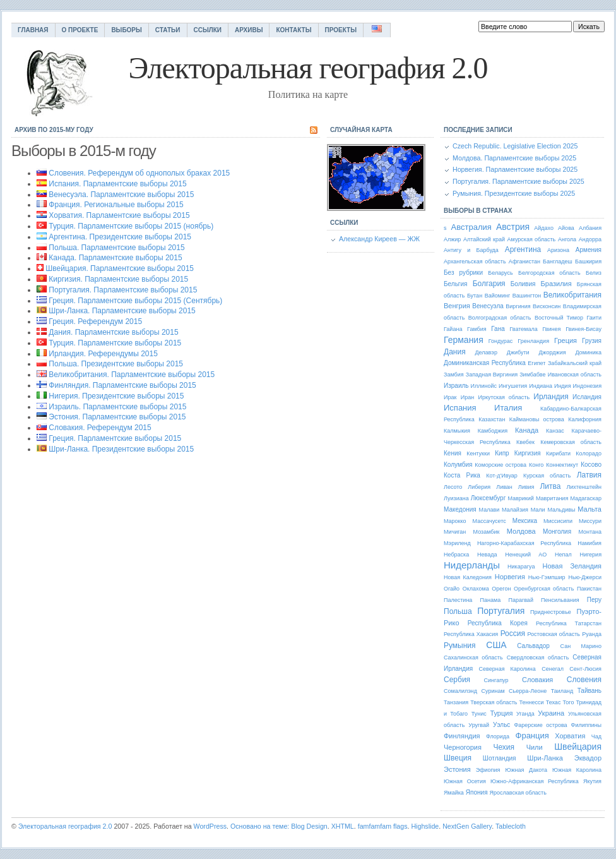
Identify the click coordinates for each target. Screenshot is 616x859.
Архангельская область (475, 261)
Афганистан (524, 261)
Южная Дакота (526, 770)
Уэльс (501, 725)
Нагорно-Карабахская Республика (524, 543)
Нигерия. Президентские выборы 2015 (116, 396)
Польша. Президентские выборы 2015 (116, 364)
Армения (589, 250)
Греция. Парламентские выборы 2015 (115, 438)
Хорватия (570, 736)
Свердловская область (538, 658)
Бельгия (456, 284)
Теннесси (532, 702)
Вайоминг (498, 296)
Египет (536, 363)
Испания (460, 408)
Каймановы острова (537, 419)
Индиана (541, 386)
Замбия (454, 375)
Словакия (537, 680)
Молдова (521, 531)
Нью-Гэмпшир (547, 577)
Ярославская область (518, 793)
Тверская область (494, 702)
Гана (498, 329)
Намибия (589, 543)
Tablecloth (511, 826)
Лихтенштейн (584, 487)
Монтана (590, 532)
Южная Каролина (577, 770)
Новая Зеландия (572, 566)
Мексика (525, 521)
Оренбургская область (544, 589)
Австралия (471, 227)
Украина (551, 713)
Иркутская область (504, 397)
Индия (563, 386)
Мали (538, 510)
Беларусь (500, 273)
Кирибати (558, 454)
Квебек (525, 442)
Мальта (589, 509)
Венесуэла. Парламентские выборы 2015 (121, 195)
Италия (508, 408)
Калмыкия (457, 431)
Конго (536, 465)
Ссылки (208, 30)
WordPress (210, 826)
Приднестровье (551, 612)
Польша (458, 611)
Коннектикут (562, 465)
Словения (584, 680)
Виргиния (518, 306)
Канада (527, 430)
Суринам (493, 691)
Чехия (504, 747)
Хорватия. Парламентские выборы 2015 (119, 215)
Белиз (594, 273)
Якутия (592, 781)
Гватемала (523, 329)
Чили (535, 747)
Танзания (456, 702)
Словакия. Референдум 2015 (100, 428)
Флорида (498, 736)
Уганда (525, 714)
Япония (477, 792)
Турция (501, 713)
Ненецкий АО (526, 555)
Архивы (249, 30)
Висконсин (547, 306)
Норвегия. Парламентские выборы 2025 (515, 169)
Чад (596, 736)
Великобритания (572, 295)
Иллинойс (484, 386)
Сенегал (553, 669)
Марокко (455, 521)
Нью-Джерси (585, 577)
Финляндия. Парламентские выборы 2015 (122, 385)
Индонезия (588, 386)
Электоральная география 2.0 (65, 826)
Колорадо (589, 454)
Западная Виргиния (492, 375)
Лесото (453, 487)
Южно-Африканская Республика (535, 781)
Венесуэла (488, 306)
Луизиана (456, 498)
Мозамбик (487, 532)
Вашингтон (527, 296)
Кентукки (478, 454)
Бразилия (556, 284)
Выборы (126, 30)
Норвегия (510, 577)
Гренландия (533, 341)
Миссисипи (558, 521)
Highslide (425, 826)
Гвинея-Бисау (583, 329)
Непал (563, 555)
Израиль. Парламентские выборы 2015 (117, 407)
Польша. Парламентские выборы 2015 (116, 248)
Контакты (293, 30)
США (496, 645)
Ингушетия (513, 386)
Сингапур (496, 680)
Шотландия (500, 758)
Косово (591, 465)
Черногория (463, 747)
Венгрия (457, 306)
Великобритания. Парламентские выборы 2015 (132, 375)
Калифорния (585, 419)
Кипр (502, 453)
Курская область (547, 476)
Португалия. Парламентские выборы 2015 (123, 290)
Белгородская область (549, 273)
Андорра (590, 239)
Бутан (475, 296)
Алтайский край (484, 239)
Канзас (555, 431)
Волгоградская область (500, 318)
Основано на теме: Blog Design (279, 826)
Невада (487, 555)
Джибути (518, 352)
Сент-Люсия (585, 669)
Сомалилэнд (460, 691)
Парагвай (520, 600)
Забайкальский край (575, 363)
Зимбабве (532, 375)
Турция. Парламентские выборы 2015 (115, 343)
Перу (594, 600)
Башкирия (588, 261)
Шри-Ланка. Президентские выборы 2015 (121, 449)
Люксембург (488, 498)
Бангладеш (558, 261)
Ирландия (551, 397)
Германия (464, 340)
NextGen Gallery (467, 826)
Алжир (452, 239)
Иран (467, 397)
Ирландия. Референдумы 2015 (103, 354)
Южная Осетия (465, 781)
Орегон (501, 589)
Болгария (489, 284)
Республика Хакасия (471, 634)
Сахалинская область (473, 658)
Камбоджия (493, 431)
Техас (554, 702)
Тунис (479, 714)
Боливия (523, 284)
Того (569, 702)
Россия (513, 634)
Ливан (504, 487)
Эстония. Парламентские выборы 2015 (117, 417)
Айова (566, 228)
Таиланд (562, 691)
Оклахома (476, 589)
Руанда (592, 634)
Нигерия (591, 555)
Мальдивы (561, 510)
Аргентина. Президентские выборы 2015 (120, 237)
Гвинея (551, 329)
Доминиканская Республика (485, 363)
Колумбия (458, 465)
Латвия (589, 475)
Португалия (501, 611)
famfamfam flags (383, 826)
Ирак (450, 397)
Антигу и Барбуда (471, 250)
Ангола (567, 239)
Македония (460, 509)
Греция (566, 340)
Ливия (526, 487)
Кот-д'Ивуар (502, 476)
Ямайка (454, 793)
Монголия (557, 532)
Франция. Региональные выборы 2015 (116, 205)
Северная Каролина (507, 669)
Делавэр (486, 352)
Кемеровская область (571, 442)
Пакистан (589, 589)
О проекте (80, 30)
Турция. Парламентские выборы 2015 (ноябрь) (131, 226)
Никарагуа (521, 567)
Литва (550, 486)
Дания (455, 352)
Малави (489, 510)
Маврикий (520, 498)
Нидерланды (472, 565)
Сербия (457, 680)
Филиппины (586, 725)
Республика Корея (498, 623)
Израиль (456, 386)
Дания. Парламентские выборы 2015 (113, 332)
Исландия (587, 397)
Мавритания (552, 498)
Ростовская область (554, 634)
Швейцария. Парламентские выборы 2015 (120, 268)
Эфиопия (488, 770)
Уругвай (479, 725)
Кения (453, 453)
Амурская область (532, 239)
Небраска (456, 555)
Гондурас (500, 341)
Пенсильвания (560, 600)
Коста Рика (462, 475)
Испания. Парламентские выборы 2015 (117, 184)
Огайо (452, 589)
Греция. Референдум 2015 (95, 321)
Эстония (457, 769)
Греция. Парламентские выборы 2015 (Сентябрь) (135, 301)
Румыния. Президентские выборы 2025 (514, 193)
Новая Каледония (468, 577)
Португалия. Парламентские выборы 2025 (518, 181)
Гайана (453, 329)
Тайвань (589, 691)
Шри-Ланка (545, 758)
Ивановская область (575, 375)
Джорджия (552, 352)
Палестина (458, 600)
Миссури (590, 521)
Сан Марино (581, 646)
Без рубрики (463, 273)
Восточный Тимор (559, 318)
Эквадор (588, 758)
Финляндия (462, 736)
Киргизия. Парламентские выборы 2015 (118, 279)
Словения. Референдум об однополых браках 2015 (139, 173)
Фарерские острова (540, 725)
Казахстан (492, 419)
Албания (590, 228)
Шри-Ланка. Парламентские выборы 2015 (122, 311)
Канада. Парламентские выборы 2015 (115, 258)
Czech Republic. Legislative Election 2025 (515, 146)
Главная (33, 30)
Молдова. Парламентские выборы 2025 (514, 158)
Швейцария (578, 747)
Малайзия (515, 510)
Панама (491, 600)
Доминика (588, 352)
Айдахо (544, 228)
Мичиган (455, 532)
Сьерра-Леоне (528, 691)
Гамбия (477, 329)
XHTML (343, 826)
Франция (532, 736)
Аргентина (523, 249)
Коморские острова (500, 465)
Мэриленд (457, 543)
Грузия (592, 341)
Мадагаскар (586, 498)
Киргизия (528, 453)
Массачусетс (489, 521)
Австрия (513, 227)
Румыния (460, 646)
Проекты (341, 30)
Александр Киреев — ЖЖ (379, 239)
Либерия (479, 487)
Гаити (594, 318)
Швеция (458, 758)
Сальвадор (533, 646)
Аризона (558, 250)
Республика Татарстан (569, 623)
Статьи (168, 30)
